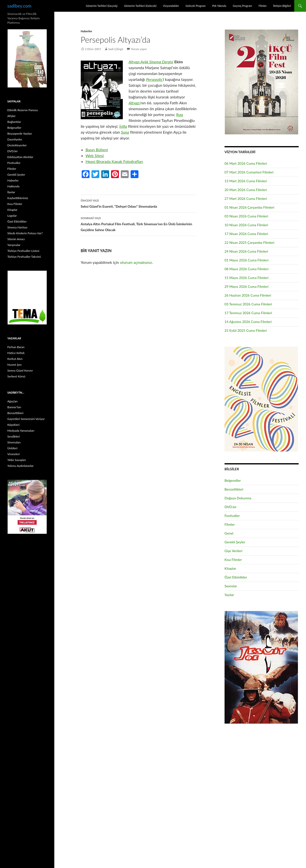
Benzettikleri (234, 489)
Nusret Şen (14, 365)
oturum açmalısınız (136, 262)
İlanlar (11, 192)
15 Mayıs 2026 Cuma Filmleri (247, 278)
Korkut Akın (15, 359)
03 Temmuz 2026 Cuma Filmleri (248, 304)
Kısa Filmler (233, 560)
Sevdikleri (14, 436)
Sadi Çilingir (116, 49)
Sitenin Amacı (16, 239)
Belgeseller (233, 480)
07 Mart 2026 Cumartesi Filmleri (249, 172)
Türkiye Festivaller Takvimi (24, 257)
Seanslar (231, 586)
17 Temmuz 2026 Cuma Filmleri (248, 313)
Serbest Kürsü (16, 376)
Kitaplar (230, 568)
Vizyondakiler (171, 6)
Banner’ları (14, 407)
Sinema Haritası (17, 227)
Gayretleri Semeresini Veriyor (26, 419)
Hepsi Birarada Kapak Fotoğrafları (114, 161)
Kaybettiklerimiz (18, 198)
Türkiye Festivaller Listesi (23, 251)
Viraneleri (14, 454)
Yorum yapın (139, 49)
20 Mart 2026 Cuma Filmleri (246, 190)
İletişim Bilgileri (282, 6)
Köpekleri (13, 425)
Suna (125, 132)
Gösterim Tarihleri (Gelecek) (140, 6)
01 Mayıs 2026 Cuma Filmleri (247, 260)
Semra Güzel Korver (20, 370)
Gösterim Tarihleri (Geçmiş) (102, 6)
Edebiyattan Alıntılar (20, 157)
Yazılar (229, 595)
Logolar (12, 216)
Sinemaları (14, 442)
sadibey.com (19, 6)
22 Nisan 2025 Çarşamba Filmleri (249, 242)
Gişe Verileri (234, 551)
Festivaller (232, 516)
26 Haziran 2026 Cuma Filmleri (248, 295)
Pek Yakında (219, 6)
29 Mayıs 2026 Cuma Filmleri (247, 286)
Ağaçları (12, 401)
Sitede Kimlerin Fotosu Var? (25, 233)
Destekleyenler (17, 145)
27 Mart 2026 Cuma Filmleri (246, 198)
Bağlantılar (14, 122)
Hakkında (13, 186)
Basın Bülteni (97, 150)
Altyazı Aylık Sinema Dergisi (151, 62)
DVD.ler (231, 507)
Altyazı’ (135, 103)
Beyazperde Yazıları (20, 134)
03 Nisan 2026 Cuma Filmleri (246, 216)
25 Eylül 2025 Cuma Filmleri (246, 330)
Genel (229, 533)
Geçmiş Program (242, 6)
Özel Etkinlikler (236, 577)
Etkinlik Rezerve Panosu (23, 110)
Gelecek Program (195, 6)
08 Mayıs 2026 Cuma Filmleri (247, 269)
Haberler (86, 31)
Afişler (11, 116)
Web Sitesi (95, 155)
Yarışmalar (14, 245)
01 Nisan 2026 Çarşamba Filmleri (249, 207)
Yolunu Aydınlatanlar (20, 466)
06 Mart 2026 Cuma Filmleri (246, 163)
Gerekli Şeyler (235, 542)
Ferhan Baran (16, 347)
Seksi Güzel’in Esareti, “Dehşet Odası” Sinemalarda (139, 203)
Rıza (180, 114)
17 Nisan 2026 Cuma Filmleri (246, 234)
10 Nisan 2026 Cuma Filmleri (246, 225)
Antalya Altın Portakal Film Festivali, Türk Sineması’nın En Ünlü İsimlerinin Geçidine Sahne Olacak (139, 224)
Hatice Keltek (16, 353)
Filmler (263, 6)
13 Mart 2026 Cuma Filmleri (246, 181)
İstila (123, 126)
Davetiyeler (15, 139)
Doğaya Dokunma (238, 498)
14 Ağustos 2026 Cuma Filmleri (248, 322)
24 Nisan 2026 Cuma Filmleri (246, 251)
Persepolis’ (154, 79)
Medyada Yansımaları (21, 431)
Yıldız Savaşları (17, 460)
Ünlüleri (12, 448)
